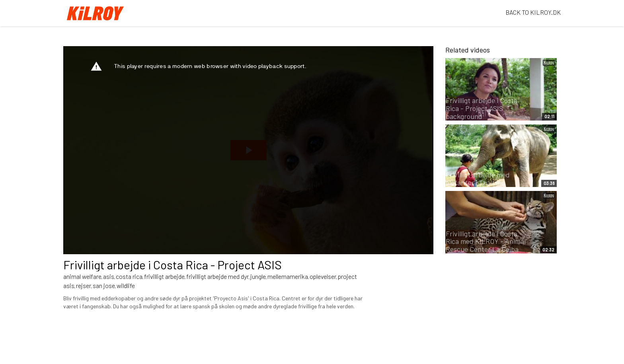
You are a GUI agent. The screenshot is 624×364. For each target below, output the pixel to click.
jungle (258, 276)
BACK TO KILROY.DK (533, 12)
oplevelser (323, 276)
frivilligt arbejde (164, 276)
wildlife (126, 285)
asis (109, 276)
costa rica (129, 276)
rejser (84, 285)
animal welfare (82, 276)
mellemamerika (288, 276)
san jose (104, 285)
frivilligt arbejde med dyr (217, 276)
